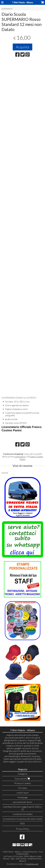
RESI (22, 824)
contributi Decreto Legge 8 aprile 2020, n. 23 (22, 808)
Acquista (22, 47)
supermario (20, 457)
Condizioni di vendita (23, 814)
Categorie (22, 774)
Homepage (23, 797)
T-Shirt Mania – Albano (22, 2)
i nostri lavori (23, 793)
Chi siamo (22, 788)
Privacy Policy (22, 829)
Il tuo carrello (22, 779)
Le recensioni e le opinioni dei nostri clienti (22, 819)
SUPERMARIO (7, 9)
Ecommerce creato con (23, 864)
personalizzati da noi (22, 802)
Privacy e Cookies (23, 783)
